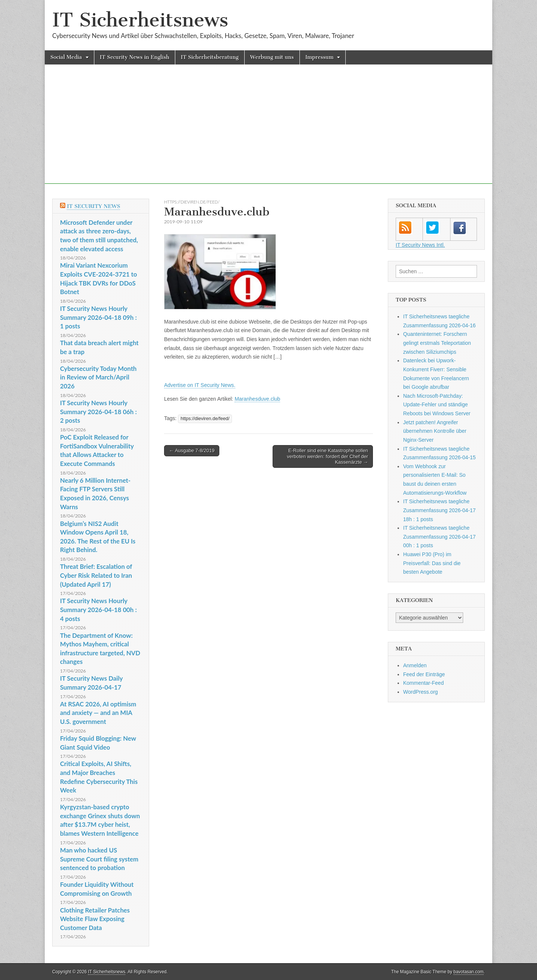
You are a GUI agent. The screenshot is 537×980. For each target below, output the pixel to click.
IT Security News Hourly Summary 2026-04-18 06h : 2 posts (98, 412)
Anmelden (415, 665)
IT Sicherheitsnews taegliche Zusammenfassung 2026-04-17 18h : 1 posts (439, 510)
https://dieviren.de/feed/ (192, 202)
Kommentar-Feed (423, 683)
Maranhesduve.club (257, 399)
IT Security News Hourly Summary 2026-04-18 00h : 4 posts (98, 609)
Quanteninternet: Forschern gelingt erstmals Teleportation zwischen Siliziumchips (437, 343)
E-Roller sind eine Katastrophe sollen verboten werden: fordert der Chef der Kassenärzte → (327, 456)
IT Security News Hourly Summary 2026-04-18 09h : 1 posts (98, 317)
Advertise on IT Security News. (200, 385)
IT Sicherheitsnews (140, 20)
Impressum (320, 57)
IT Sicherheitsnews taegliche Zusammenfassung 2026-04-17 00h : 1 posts (439, 537)
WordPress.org (420, 692)
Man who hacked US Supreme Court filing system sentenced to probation (99, 859)
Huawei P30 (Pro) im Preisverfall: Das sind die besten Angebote (432, 563)
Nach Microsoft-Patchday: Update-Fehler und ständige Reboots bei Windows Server (437, 405)
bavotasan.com (469, 972)
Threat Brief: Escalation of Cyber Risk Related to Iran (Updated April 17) (96, 575)
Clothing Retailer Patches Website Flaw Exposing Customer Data (95, 919)
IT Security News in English (135, 57)
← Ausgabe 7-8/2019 (192, 450)
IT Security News (93, 206)
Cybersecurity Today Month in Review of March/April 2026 (98, 377)
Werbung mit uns (272, 57)
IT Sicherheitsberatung (210, 57)
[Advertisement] (268, 132)
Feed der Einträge (424, 674)
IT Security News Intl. (420, 245)
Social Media (66, 57)
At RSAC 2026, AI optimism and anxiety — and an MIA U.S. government (98, 713)
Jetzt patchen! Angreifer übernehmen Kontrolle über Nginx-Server (435, 431)
